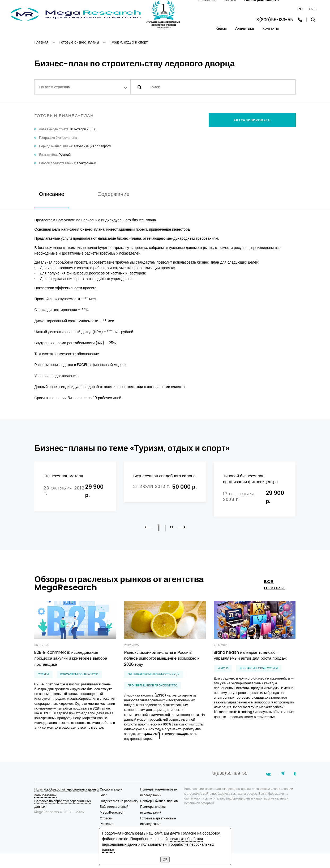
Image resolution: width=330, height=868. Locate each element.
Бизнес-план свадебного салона (164, 476)
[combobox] (82, 87)
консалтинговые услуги (79, 675)
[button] (182, 531)
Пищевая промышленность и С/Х (154, 675)
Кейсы (221, 28)
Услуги (43, 675)
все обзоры (274, 585)
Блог (103, 810)
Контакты (271, 28)
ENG (313, 9)
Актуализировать (252, 120)
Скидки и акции (111, 804)
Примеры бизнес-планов (159, 816)
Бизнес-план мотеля (63, 476)
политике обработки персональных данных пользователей (152, 842)
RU (300, 9)
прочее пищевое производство (153, 686)
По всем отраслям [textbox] (55, 87)
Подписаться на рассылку (119, 816)
